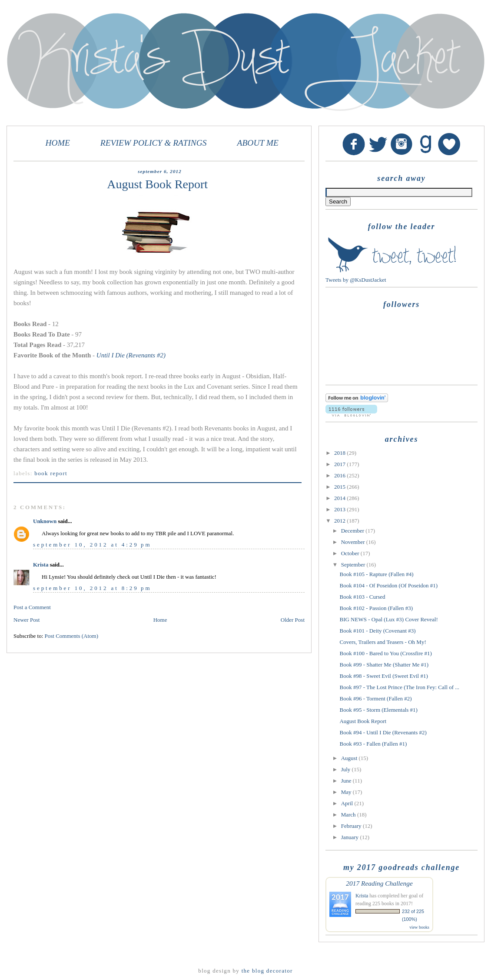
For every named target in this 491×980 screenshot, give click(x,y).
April (348, 803)
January (351, 837)
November (354, 542)
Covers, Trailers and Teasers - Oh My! (383, 642)
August (350, 758)
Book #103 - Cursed (362, 597)
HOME (58, 143)
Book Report (51, 473)
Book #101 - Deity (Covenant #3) (377, 631)
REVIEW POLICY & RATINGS (154, 143)
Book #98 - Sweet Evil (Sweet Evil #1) (383, 676)
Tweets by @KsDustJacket (356, 280)
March (349, 815)
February (352, 826)
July (347, 769)
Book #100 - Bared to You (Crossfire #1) (385, 653)
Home (160, 620)
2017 (340, 464)
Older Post (293, 620)
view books (419, 927)
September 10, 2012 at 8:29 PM (92, 588)
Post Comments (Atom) (72, 636)
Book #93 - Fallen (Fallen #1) (373, 744)
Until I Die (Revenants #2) (131, 355)
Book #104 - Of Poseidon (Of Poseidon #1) (388, 585)
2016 (340, 475)
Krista (41, 565)
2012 (340, 521)
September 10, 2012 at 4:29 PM (92, 545)
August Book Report (363, 721)
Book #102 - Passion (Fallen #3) (376, 608)
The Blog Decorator (267, 971)
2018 (340, 453)
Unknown (45, 521)
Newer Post (27, 620)
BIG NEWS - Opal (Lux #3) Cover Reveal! (388, 619)
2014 (340, 498)
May (347, 792)
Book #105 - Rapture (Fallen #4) (376, 574)
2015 (340, 487)
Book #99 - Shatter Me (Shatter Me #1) (384, 665)
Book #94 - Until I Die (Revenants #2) (383, 732)
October (351, 553)
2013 (340, 509)
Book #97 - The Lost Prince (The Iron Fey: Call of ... (399, 687)
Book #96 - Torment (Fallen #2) (375, 698)
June (347, 781)
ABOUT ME (258, 143)
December (353, 531)
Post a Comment (32, 607)
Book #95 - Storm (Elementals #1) (378, 710)
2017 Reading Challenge (379, 883)
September (354, 565)
